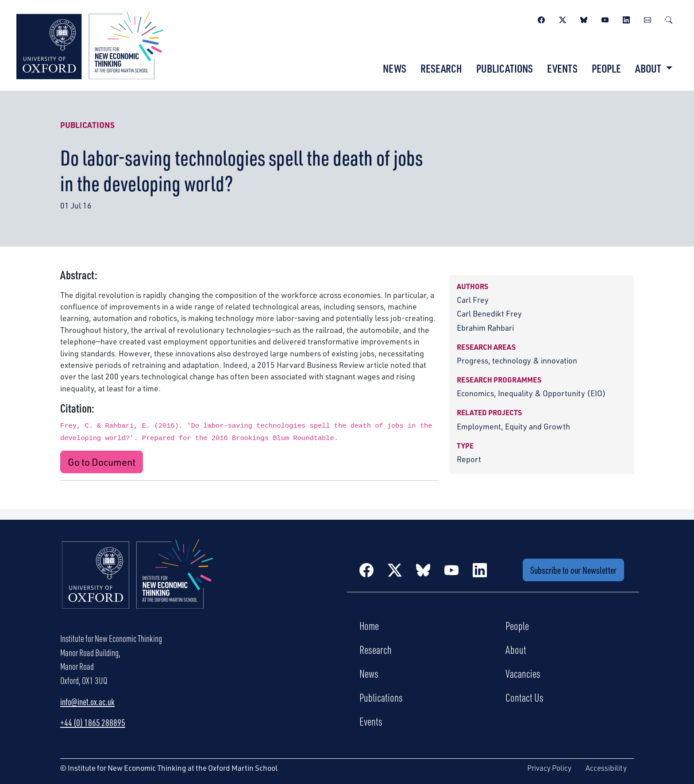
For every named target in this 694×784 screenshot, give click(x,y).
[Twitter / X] (563, 19)
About (516, 649)
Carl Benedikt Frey (489, 313)
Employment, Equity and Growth (513, 426)
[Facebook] (541, 19)
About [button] (649, 68)
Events (562, 68)
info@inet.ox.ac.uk (87, 702)
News (395, 68)
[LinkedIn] (626, 19)
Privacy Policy (549, 768)
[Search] (669, 19)
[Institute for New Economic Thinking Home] (138, 583)
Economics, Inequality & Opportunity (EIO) (531, 393)
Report (469, 459)
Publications (505, 68)
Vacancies (523, 673)
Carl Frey (473, 299)
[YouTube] (605, 19)
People (606, 68)
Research (441, 68)
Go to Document (102, 462)
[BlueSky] (584, 19)
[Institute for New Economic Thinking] (90, 44)
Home (369, 626)
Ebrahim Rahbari (485, 327)
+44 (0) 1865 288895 (93, 722)
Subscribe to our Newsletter (573, 570)
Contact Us (524, 697)
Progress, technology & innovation (517, 360)
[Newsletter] (648, 19)
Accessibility (606, 768)
